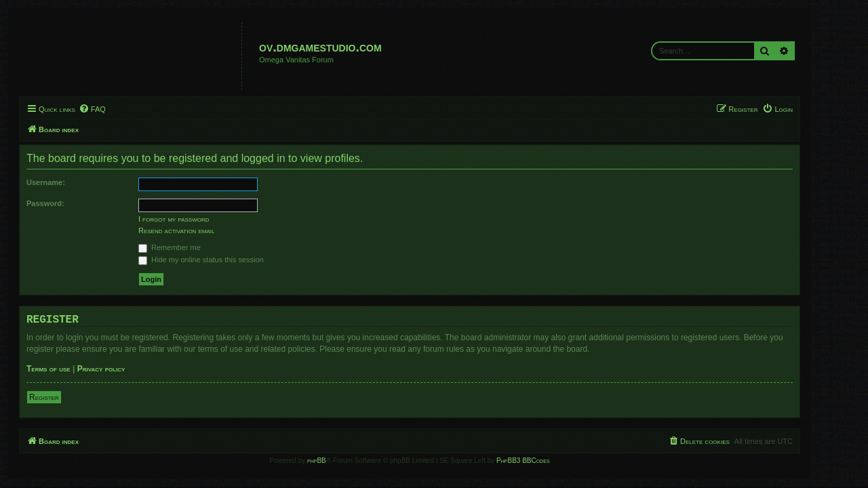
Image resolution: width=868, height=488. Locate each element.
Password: (70, 203)
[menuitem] (117, 109)
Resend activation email (201, 230)
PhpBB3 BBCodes (547, 461)
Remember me (194, 247)
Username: (70, 182)
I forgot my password (198, 219)
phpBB (341, 461)
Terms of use (73, 369)
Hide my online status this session (225, 260)
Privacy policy (126, 369)
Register (68, 397)
